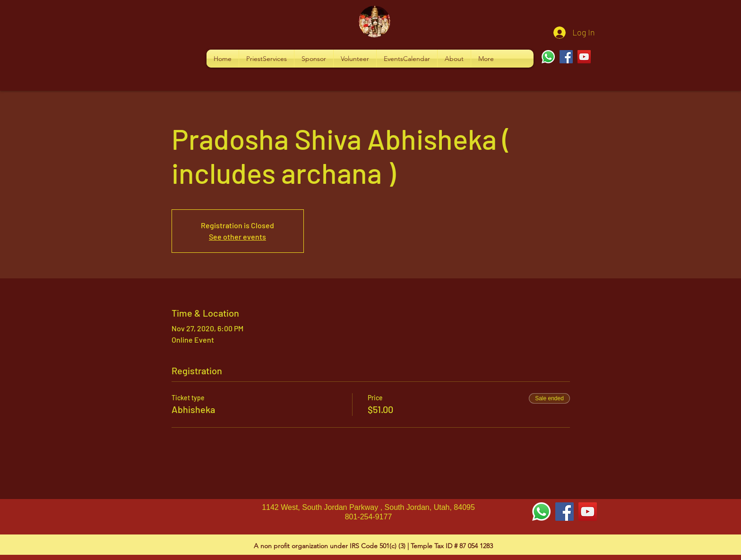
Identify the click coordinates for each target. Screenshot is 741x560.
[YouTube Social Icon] (588, 512)
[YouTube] (584, 57)
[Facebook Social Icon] (564, 512)
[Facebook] (566, 57)
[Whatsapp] (548, 57)
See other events (237, 237)
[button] (267, 59)
